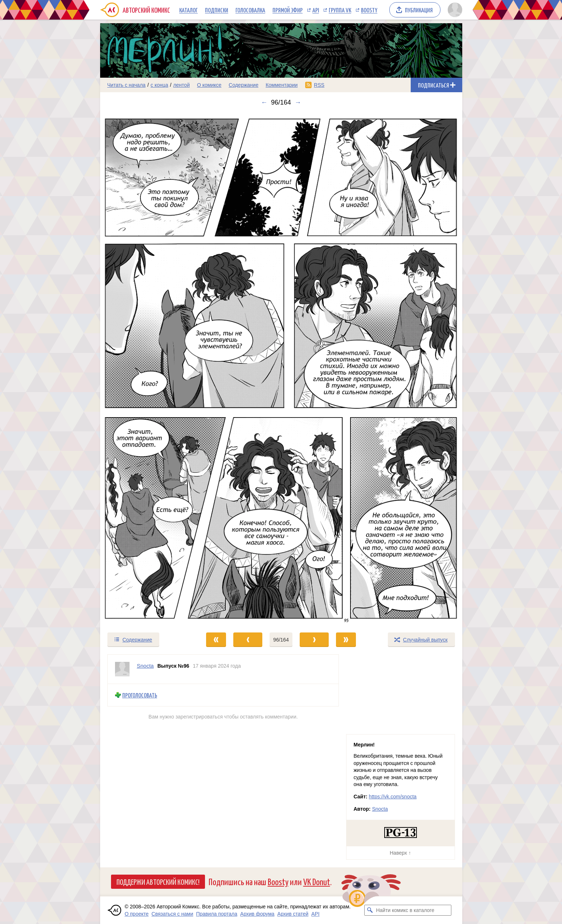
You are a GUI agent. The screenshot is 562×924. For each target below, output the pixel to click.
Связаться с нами (173, 914)
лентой (181, 85)
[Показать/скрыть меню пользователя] (454, 10)
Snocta (380, 809)
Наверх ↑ (400, 853)
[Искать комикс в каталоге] (370, 910)
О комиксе (209, 85)
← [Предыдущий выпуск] (264, 102)
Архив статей (293, 914)
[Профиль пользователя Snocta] (122, 669)
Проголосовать (140, 695)
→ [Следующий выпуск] (298, 102)
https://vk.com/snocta (393, 797)
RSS (319, 85)
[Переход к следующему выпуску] (281, 369)
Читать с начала (127, 85)
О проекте (137, 914)
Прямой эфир (288, 10)
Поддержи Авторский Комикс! (158, 882)
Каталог (188, 10)
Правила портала (217, 914)
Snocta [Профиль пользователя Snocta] (145, 666)
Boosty (369, 10)
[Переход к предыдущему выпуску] (145, 369)
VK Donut (317, 881)
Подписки (217, 10)
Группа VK (340, 10)
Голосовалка (250, 10)
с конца (159, 85)
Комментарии (282, 85)
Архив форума (257, 914)
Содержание (243, 85)
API (316, 10)
